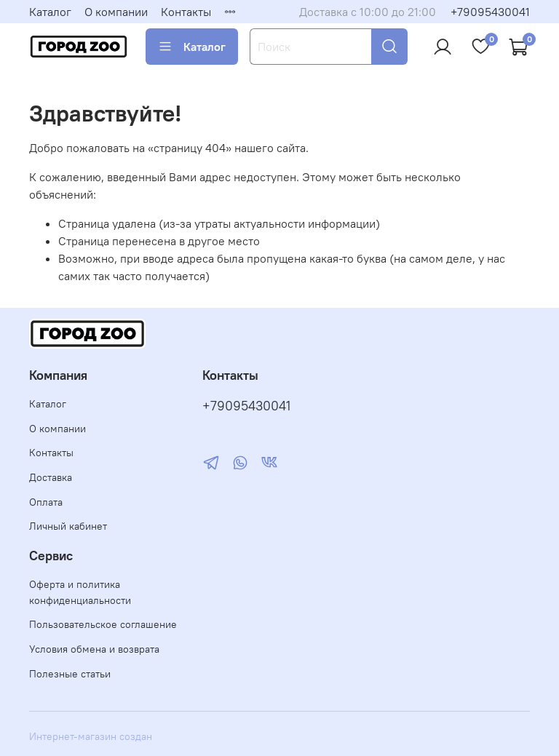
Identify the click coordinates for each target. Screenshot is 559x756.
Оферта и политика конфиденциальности (80, 592)
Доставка (51, 477)
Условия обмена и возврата (94, 649)
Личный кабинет (68, 526)
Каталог (50, 12)
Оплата (46, 502)
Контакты (186, 12)
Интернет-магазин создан (91, 736)
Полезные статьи (70, 674)
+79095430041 (490, 12)
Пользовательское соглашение (103, 624)
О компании (116, 12)
